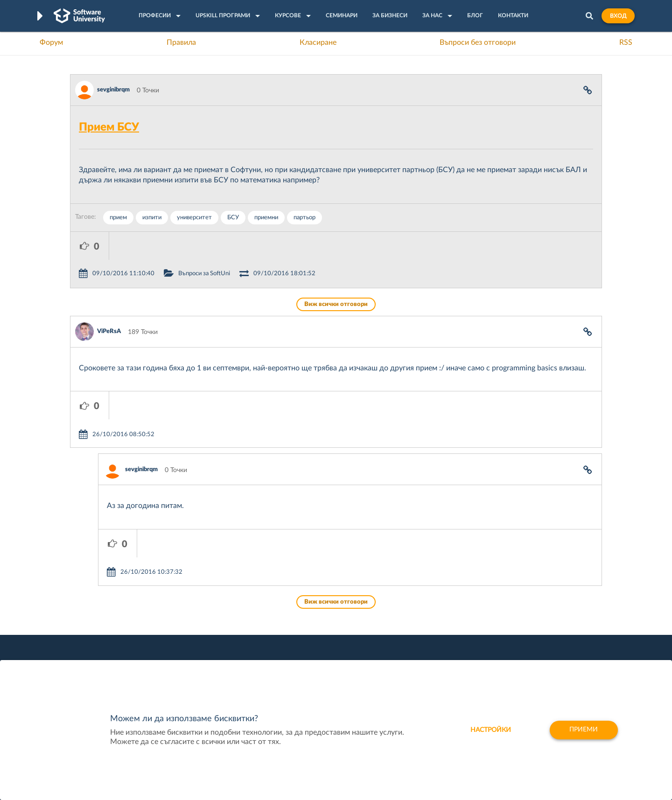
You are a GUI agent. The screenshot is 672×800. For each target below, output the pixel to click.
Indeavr (399, 630)
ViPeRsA (109, 303)
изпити (152, 218)
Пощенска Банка (414, 659)
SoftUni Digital (298, 601)
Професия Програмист (105, 645)
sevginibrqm (113, 90)
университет (194, 218)
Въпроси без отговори (478, 42)
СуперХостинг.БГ (414, 616)
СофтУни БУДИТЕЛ (307, 645)
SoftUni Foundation (306, 659)
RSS (626, 42)
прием (118, 218)
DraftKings (404, 645)
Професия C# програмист (109, 659)
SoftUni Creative (301, 616)
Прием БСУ (109, 127)
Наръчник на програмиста (110, 630)
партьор (304, 218)
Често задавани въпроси (107, 601)
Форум (51, 42)
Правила (181, 42)
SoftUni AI (292, 630)
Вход (618, 16)
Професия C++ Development (208, 623)
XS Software (407, 601)
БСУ (233, 218)
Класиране (318, 42)
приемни (266, 218)
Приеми (584, 730)
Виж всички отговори (336, 276)
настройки (490, 730)
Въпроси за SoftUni (243, 246)
